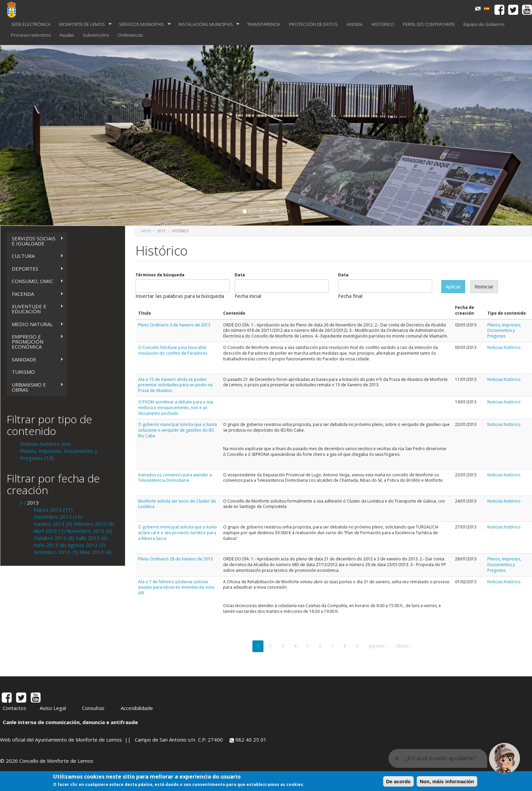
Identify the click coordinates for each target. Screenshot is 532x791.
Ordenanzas (130, 35)
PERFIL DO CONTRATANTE (429, 24)
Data (240, 275)
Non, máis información (447, 781)
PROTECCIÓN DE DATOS (313, 24)
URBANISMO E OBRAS (35, 387)
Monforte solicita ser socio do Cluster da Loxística (177, 504)
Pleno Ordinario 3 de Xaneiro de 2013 (174, 325)
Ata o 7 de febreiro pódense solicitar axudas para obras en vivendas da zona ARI (176, 587)
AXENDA (355, 24)
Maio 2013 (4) (95, 552)
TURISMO (23, 372)
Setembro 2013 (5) (56, 552)
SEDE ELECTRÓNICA (31, 24)
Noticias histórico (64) (45, 444)
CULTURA (35, 256)
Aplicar (453, 286)
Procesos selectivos (31, 35)
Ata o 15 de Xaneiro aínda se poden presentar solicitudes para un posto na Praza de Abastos (175, 385)
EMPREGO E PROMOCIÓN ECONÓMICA (35, 342)
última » (403, 646)
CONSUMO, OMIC (35, 281)
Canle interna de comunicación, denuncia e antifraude (70, 722)
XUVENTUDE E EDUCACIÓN (35, 309)
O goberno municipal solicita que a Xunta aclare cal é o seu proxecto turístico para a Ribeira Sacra (177, 533)
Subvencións (96, 35)
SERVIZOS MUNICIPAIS (143, 24)
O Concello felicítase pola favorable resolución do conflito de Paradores (173, 350)
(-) (24, 503)
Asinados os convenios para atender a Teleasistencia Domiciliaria (175, 478)
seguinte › (377, 646)
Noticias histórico (504, 347)
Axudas (67, 35)
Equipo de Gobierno (484, 24)
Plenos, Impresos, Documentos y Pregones (504, 331)
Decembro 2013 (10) (58, 517)
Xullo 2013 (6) (92, 538)
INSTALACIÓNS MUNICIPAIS (207, 24)
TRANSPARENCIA (264, 24)
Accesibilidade (137, 708)
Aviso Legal (53, 708)
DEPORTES (35, 269)
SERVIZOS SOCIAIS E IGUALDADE (35, 241)
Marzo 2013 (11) (53, 510)
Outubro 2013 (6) (54, 538)
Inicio (146, 231)
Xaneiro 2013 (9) (53, 524)
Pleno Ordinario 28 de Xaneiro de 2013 (175, 559)
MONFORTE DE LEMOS (83, 24)
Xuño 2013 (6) (50, 545)
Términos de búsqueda (160, 275)
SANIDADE (35, 360)
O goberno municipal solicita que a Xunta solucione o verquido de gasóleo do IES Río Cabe (177, 430)
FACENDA (35, 294)
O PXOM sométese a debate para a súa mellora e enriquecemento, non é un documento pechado (176, 408)
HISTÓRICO (383, 24)
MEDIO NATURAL (35, 324)
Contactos (14, 708)
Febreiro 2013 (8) (94, 524)
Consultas (93, 708)
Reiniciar (484, 286)
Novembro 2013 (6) (89, 531)
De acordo (398, 781)
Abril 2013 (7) (49, 531)
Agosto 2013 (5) (87, 545)
